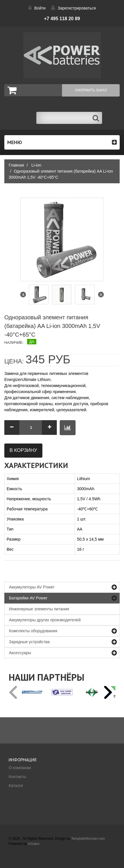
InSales (34, 844)
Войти (40, 8)
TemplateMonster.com (88, 839)
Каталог (16, 786)
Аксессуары (20, 653)
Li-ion (36, 165)
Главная (16, 165)
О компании (20, 768)
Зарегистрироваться (77, 8)
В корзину (23, 450)
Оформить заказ (91, 90)
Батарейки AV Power (28, 598)
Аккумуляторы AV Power (32, 587)
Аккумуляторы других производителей (45, 620)
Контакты (17, 777)
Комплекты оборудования (33, 631)
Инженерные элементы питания (39, 609)
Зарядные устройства (29, 642)
